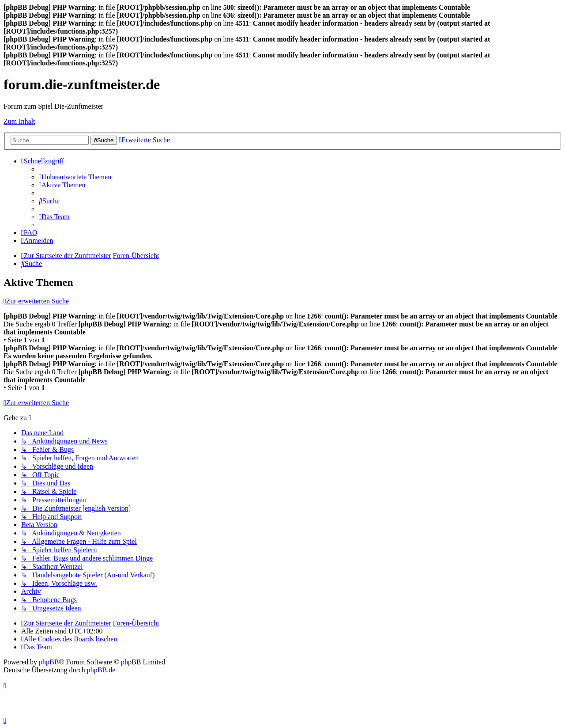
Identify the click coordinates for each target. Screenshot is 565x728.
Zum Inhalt (19, 121)
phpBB (49, 662)
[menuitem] (75, 177)
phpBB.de (101, 670)
